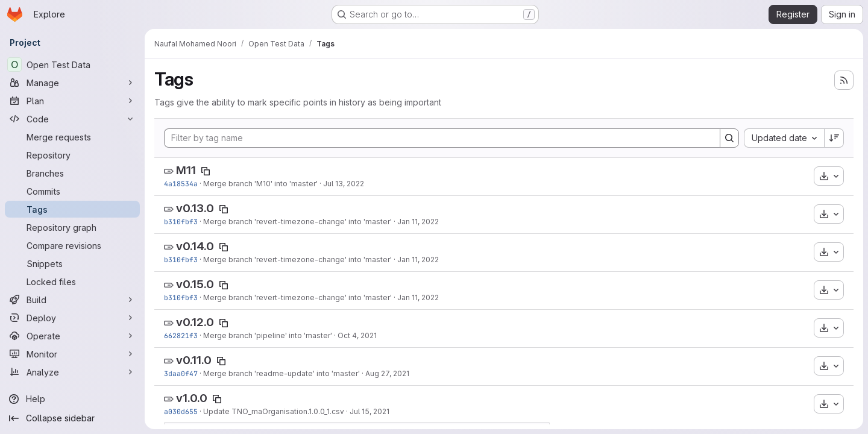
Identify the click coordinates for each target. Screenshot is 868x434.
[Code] (72, 119)
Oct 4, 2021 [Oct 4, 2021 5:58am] (357, 335)
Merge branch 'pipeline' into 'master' (268, 335)
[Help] (72, 399)
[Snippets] (72, 263)
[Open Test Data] (72, 64)
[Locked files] (72, 281)
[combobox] (784, 138)
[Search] (729, 138)
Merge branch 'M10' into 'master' (260, 184)
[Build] (72, 300)
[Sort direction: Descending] (834, 138)
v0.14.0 (195, 246)
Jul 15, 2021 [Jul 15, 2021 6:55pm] (370, 411)
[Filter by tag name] (442, 138)
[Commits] (72, 191)
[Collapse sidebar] (72, 418)
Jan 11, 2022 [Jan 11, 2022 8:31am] (418, 222)
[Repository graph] (72, 227)
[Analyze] (72, 372)
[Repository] (72, 155)
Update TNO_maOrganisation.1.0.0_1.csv (274, 411)
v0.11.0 (194, 360)
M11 (186, 170)
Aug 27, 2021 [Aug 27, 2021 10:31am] (387, 373)
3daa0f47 (181, 373)
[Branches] (72, 173)
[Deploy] (72, 318)
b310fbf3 (181, 222)
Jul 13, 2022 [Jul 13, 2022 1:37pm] (344, 184)
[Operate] (72, 336)
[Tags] (72, 209)
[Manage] (72, 83)
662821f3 (181, 335)
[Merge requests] (72, 137)
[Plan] (72, 101)
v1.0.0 (192, 398)
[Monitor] (72, 354)
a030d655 (181, 411)
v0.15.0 (195, 284)
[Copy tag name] (206, 171)
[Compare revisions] (72, 245)
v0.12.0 (195, 322)
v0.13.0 (195, 208)
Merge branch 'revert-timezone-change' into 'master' (297, 222)
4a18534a (181, 184)
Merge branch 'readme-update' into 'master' (281, 373)
